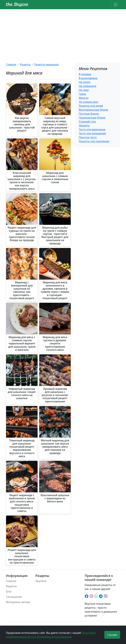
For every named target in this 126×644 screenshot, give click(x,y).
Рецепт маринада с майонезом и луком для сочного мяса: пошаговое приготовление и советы (22, 503)
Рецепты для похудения (94, 141)
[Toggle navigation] (115, 5)
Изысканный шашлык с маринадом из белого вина (55, 498)
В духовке (85, 74)
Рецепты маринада (47, 64)
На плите (84, 82)
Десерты (84, 125)
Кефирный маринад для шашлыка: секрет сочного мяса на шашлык (22, 394)
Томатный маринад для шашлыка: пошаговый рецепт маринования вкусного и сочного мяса (22, 448)
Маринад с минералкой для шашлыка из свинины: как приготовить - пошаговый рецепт (22, 290)
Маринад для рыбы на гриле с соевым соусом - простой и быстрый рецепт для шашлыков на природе (55, 235)
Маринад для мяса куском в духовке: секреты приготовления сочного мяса (55, 343)
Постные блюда (89, 114)
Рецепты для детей (91, 106)
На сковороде (88, 86)
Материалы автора (18, 602)
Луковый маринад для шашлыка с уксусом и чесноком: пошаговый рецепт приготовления (55, 395)
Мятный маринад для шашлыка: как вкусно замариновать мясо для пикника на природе (55, 447)
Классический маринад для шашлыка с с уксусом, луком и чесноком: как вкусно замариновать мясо (22, 181)
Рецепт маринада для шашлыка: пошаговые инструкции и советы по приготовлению (22, 556)
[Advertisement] (63, 34)
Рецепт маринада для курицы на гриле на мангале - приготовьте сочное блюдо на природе (22, 234)
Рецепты (25, 64)
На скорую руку (89, 102)
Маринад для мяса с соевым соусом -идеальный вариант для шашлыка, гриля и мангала (22, 343)
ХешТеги (41, 581)
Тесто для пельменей (92, 133)
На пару (84, 90)
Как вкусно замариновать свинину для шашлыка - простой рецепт (22, 124)
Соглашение (14, 597)
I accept (112, 635)
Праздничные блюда (92, 118)
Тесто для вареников (92, 129)
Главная (11, 64)
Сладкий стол (87, 122)
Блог (9, 592)
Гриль (82, 94)
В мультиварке (88, 78)
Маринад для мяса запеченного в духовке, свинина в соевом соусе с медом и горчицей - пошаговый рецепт (55, 290)
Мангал (84, 98)
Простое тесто (88, 137)
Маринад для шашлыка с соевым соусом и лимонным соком (55, 178)
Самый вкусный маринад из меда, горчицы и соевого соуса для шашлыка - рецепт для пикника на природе (55, 126)
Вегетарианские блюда (93, 110)
